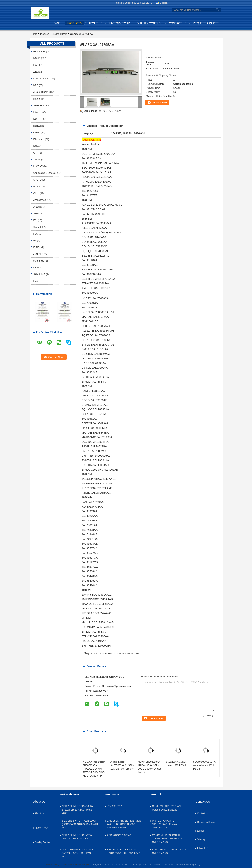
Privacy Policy (52, 865)
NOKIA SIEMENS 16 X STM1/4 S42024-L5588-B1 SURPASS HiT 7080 (79, 853)
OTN (36, 153)
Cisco (36, 193)
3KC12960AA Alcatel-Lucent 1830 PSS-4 (177, 764)
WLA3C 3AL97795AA (110, 111)
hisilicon (38, 126)
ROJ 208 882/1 (115, 806)
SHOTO (37, 180)
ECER (204, 865)
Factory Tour (119, 23)
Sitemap (201, 839)
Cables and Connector (45, 173)
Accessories (40, 200)
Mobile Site (204, 848)
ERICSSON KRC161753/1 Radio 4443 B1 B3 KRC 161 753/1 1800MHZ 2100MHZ (124, 824)
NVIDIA (37, 268)
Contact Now (159, 103)
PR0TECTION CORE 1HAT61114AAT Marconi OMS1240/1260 (165, 824)
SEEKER (38, 106)
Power (37, 187)
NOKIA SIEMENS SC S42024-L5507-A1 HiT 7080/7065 (78, 837)
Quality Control (149, 23)
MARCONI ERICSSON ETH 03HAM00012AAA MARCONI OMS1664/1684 (167, 839)
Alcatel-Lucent (60, 34)
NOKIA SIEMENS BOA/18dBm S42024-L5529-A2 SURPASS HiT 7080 (79, 810)
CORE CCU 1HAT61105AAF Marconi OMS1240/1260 (167, 808)
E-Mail (200, 831)
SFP (36, 214)
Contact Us (178, 23)
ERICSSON (39, 52)
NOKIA (37, 58)
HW (35, 65)
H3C (36, 234)
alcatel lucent (106, 654)
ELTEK (37, 247)
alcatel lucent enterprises (127, 654)
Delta (36, 146)
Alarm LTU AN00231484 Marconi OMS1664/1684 (169, 851)
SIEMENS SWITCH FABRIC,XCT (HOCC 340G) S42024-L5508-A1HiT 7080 (81, 824)
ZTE (36, 72)
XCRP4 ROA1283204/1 (119, 835)
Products (74, 23)
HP (35, 241)
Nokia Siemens (41, 79)
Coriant (37, 227)
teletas (94, 654)
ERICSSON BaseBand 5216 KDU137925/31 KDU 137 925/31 (124, 851)
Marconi (38, 99)
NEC (36, 85)
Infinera (37, 112)
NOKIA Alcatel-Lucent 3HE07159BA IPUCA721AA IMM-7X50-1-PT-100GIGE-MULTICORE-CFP (94, 769)
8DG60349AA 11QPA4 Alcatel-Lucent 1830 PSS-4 (205, 765)
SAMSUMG (39, 274)
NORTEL (38, 119)
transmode (39, 261)
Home (56, 23)
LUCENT (38, 166)
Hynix (36, 281)
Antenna (38, 207)
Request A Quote (206, 23)
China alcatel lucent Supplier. (76, 865)
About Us (95, 23)
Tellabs (37, 160)
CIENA (37, 133)
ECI (35, 220)
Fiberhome (39, 139)
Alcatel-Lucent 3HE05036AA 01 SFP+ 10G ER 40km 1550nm (122, 765)
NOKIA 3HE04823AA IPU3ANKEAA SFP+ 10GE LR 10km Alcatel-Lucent (150, 767)
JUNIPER (38, 254)
